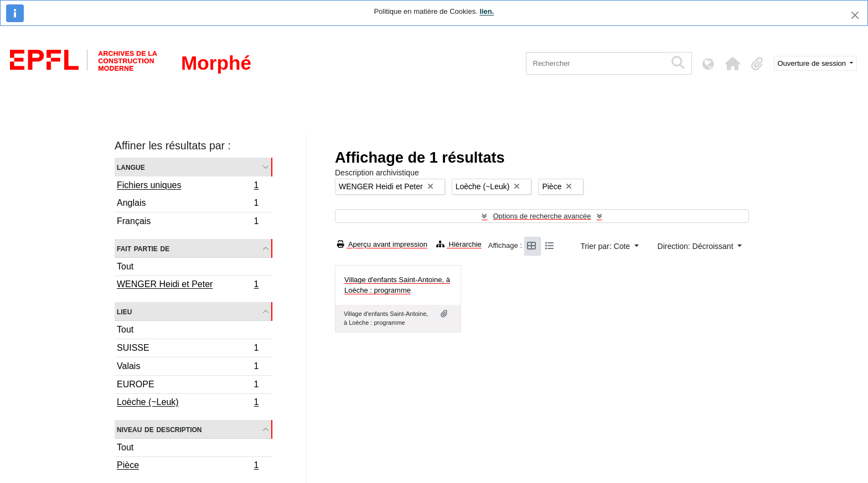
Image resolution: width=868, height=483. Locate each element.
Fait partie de (143, 248)
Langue (131, 167)
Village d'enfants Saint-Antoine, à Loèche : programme (397, 285)
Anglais (188, 204)
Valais (188, 368)
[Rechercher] (596, 63)
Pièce (188, 466)
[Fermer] (855, 15)
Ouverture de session (813, 63)
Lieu (124, 311)
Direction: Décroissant (697, 246)
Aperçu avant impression (382, 244)
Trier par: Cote (606, 246)
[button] (733, 64)
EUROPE (188, 386)
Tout (125, 266)
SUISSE (188, 349)
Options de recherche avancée (542, 216)
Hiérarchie (459, 244)
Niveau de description (159, 429)
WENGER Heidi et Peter (188, 285)
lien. (487, 11)
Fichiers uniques (188, 186)
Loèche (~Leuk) (188, 403)
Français (188, 222)
